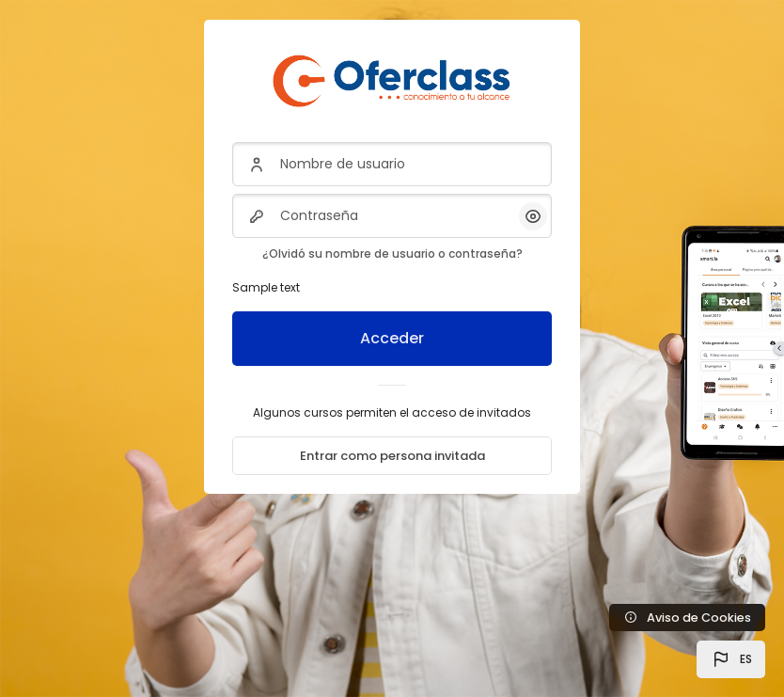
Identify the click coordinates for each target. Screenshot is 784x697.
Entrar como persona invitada (392, 456)
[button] (731, 659)
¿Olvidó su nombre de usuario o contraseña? (392, 253)
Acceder (392, 338)
